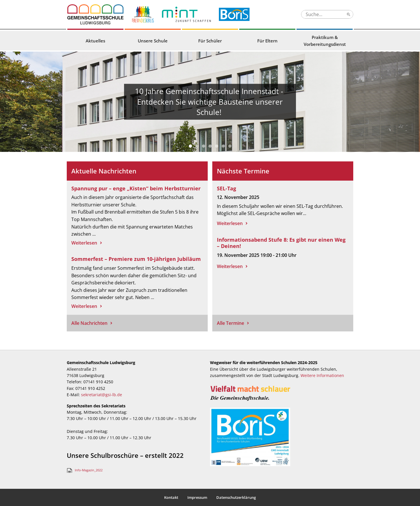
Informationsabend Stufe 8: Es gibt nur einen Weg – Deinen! (281, 243)
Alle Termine (230, 323)
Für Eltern (267, 41)
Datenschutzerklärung (236, 497)
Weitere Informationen (322, 375)
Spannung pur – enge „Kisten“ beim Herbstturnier (136, 188)
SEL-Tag (226, 188)
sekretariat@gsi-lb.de (102, 395)
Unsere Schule (153, 41)
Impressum (197, 497)
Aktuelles (95, 41)
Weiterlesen (84, 243)
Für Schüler (210, 41)
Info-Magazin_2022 (89, 470)
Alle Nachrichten (89, 323)
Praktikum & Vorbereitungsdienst (325, 41)
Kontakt (171, 497)
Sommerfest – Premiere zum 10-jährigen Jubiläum (136, 259)
